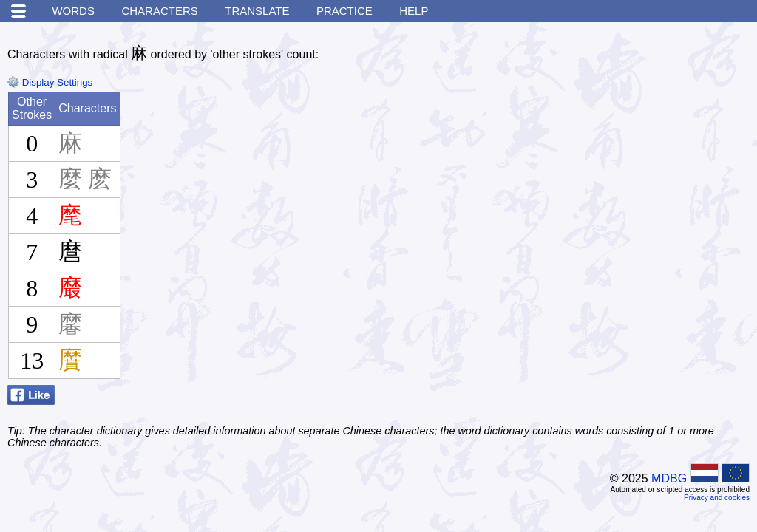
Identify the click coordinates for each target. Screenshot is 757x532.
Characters (159, 11)
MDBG (669, 478)
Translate (257, 11)
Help (414, 11)
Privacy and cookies (717, 498)
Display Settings (50, 82)
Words (73, 11)
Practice (344, 11)
